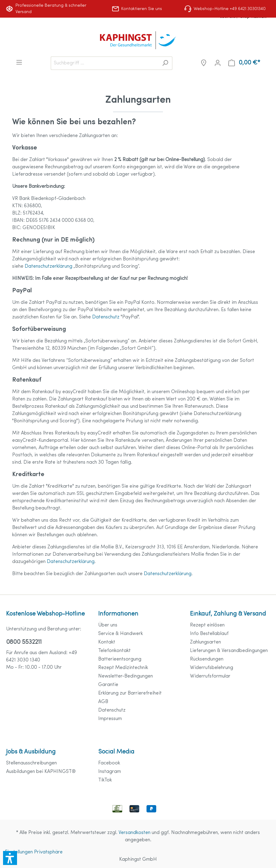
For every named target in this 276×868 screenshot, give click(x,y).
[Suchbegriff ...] (105, 63)
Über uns (108, 625)
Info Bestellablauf (209, 634)
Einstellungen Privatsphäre (34, 852)
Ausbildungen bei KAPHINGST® (41, 772)
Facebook (109, 763)
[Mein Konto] (218, 63)
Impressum (110, 719)
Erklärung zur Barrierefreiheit (130, 693)
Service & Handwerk (121, 634)
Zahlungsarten (205, 642)
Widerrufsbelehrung (212, 668)
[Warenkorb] (244, 63)
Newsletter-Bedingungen (126, 676)
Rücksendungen (207, 659)
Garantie (108, 685)
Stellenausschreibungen (31, 763)
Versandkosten (135, 833)
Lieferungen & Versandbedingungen (229, 651)
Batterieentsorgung (120, 659)
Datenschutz (106, 317)
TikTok (105, 780)
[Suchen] (165, 63)
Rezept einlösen (207, 625)
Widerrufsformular (210, 676)
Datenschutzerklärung (49, 266)
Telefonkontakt (114, 651)
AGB (103, 702)
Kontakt (107, 642)
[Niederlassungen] (204, 63)
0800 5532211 (24, 642)
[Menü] (19, 62)
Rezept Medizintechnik (123, 668)
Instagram (110, 772)
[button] (10, 858)
